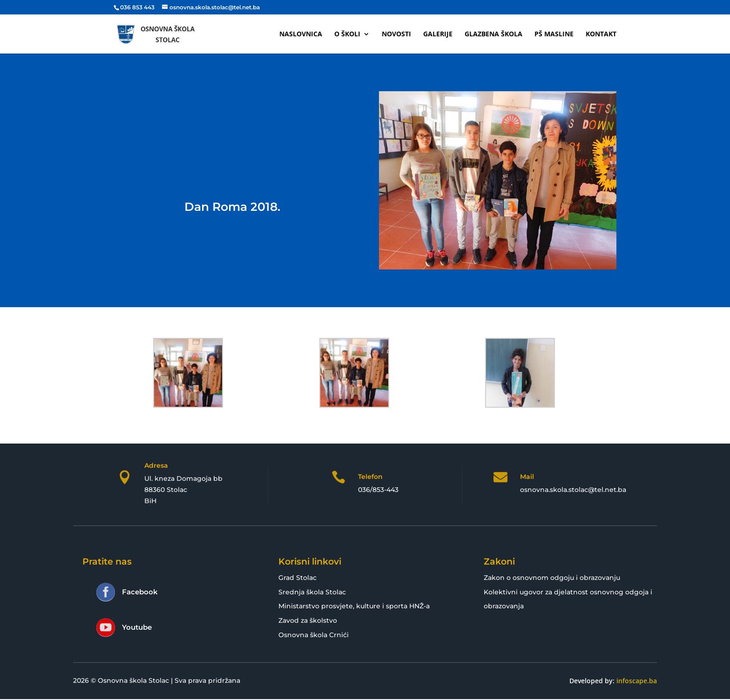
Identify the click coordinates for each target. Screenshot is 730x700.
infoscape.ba (637, 681)
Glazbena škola (493, 34)
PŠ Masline (554, 34)
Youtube (137, 627)
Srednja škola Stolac (312, 592)
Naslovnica (301, 34)
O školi (347, 34)
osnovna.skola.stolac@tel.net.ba (573, 490)
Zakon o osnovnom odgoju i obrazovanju (552, 578)
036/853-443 (378, 490)
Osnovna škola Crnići (314, 635)
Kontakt (601, 34)
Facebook (140, 592)
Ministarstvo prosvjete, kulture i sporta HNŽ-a (354, 606)
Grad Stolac (297, 578)
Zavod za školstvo (308, 620)
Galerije (438, 34)
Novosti (396, 34)
